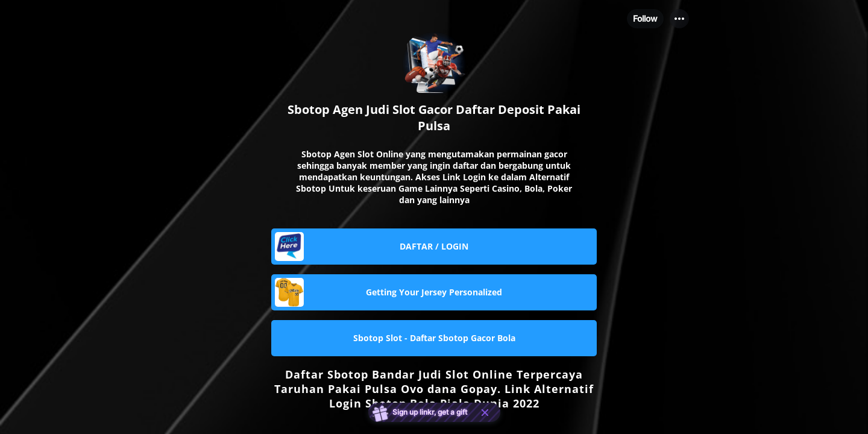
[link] (434, 247)
